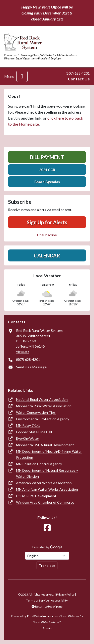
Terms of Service (38, 600)
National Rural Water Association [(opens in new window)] (42, 399)
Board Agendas (47, 182)
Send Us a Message (31, 367)
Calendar (47, 255)
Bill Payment (47, 157)
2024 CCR (47, 170)
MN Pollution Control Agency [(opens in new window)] (39, 464)
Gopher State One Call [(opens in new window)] (34, 432)
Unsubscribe (47, 235)
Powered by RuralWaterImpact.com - (47, 619)
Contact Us (79, 79)
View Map (23, 352)
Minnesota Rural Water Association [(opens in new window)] (44, 406)
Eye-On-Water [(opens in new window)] (28, 438)
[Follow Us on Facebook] (47, 528)
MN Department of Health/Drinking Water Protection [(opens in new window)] (49, 454)
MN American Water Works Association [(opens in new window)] (47, 489)
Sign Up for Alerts (47, 222)
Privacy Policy (65, 594)
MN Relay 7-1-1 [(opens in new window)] (28, 425)
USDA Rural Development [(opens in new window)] (36, 496)
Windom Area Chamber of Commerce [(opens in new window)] (45, 502)
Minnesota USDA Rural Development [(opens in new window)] (45, 445)
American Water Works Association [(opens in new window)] (44, 483)
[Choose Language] (47, 556)
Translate (47, 565)
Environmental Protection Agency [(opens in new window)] (43, 419)
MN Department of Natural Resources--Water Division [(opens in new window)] (47, 473)
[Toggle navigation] (22, 76)
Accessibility (59, 600)
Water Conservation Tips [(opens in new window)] (36, 412)
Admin (47, 628)
